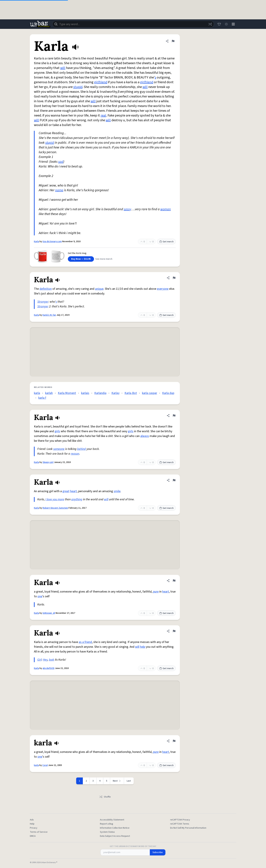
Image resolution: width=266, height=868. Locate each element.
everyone (163, 289)
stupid (78, 87)
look (51, 660)
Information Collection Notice (115, 828)
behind (82, 449)
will (63, 68)
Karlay (115, 393)
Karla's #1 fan (49, 315)
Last (129, 781)
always (145, 436)
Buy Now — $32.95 (81, 259)
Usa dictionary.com (52, 241)
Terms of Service (39, 832)
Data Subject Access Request (115, 836)
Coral (45, 765)
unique (99, 289)
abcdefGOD (49, 668)
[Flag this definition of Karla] (173, 41)
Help (32, 824)
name (59, 190)
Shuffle (105, 797)
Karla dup (168, 393)
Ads (32, 820)
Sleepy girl (48, 462)
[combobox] (133, 24)
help (143, 647)
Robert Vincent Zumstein (55, 508)
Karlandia (100, 393)
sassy (127, 209)
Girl (39, 660)
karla (37, 393)
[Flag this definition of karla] (174, 741)
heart (73, 491)
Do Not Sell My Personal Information (188, 828)
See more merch (104, 259)
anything (77, 499)
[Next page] (117, 781)
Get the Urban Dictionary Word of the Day (133, 846)
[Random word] (209, 24)
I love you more (55, 499)
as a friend (85, 642)
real (103, 115)
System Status (107, 832)
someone (59, 449)
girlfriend (101, 82)
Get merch (166, 242)
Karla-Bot (131, 393)
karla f (42, 398)
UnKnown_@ (49, 613)
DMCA (33, 836)
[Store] (218, 24)
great (66, 491)
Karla (36, 241)
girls (57, 431)
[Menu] (233, 24)
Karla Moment (67, 393)
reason (75, 454)
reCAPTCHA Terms (180, 824)
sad (61, 162)
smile (117, 491)
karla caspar (150, 393)
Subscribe (158, 852)
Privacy (34, 828)
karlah (49, 393)
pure (156, 592)
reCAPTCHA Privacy (180, 820)
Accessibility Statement (112, 820)
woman (166, 209)
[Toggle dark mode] (226, 24)
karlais (85, 393)
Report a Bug (107, 824)
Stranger (43, 302)
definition (46, 289)
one (40, 596)
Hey (45, 660)
